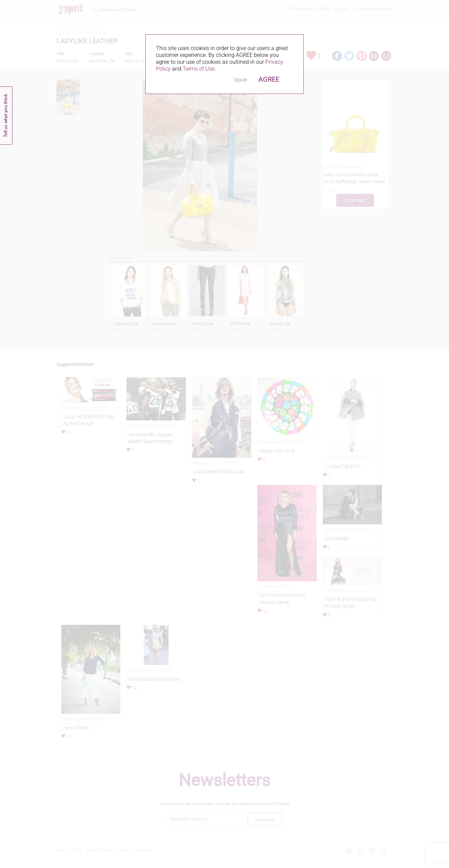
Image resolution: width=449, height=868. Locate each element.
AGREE (269, 79)
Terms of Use (199, 69)
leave (240, 80)
